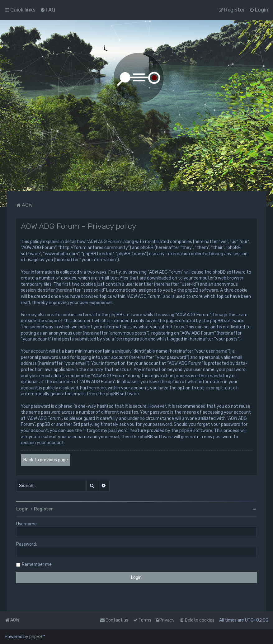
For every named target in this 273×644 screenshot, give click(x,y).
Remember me (37, 564)
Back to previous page (46, 460)
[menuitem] (48, 10)
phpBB (36, 637)
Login (22, 509)
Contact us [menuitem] (114, 620)
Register (43, 509)
